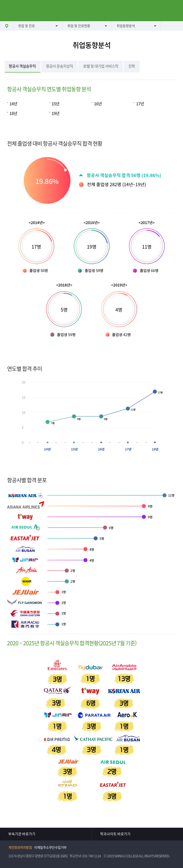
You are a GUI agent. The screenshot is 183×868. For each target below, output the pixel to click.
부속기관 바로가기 (22, 834)
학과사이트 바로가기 (115, 834)
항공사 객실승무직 (22, 66)
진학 (132, 66)
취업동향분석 (126, 26)
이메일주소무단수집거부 (50, 848)
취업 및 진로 (26, 26)
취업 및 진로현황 (79, 26)
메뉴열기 (11, 11)
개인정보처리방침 (20, 848)
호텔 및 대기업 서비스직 (101, 66)
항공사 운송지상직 (59, 66)
